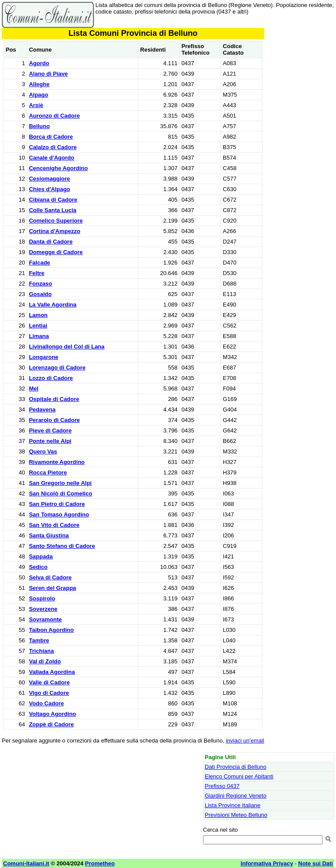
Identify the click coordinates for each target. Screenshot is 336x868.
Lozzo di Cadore (51, 378)
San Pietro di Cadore (57, 504)
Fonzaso (40, 284)
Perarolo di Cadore (54, 420)
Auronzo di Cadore (54, 116)
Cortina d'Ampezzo (54, 231)
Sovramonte (45, 619)
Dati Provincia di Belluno (236, 767)
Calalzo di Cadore (53, 147)
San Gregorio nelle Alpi (60, 483)
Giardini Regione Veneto (236, 796)
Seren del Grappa (52, 588)
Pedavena (42, 410)
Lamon (38, 315)
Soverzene (43, 609)
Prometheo (100, 863)
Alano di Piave (48, 74)
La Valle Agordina (53, 305)
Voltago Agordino (52, 714)
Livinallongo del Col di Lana (67, 347)
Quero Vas (43, 451)
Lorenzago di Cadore (57, 368)
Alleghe (39, 84)
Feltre (37, 273)
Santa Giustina (49, 535)
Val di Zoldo (45, 661)
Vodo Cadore (46, 703)
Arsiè (36, 105)
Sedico (38, 567)
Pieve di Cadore (50, 431)
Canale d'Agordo (52, 158)
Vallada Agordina (52, 672)
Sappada (41, 556)
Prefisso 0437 (222, 786)
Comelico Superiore (56, 221)
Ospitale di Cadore (54, 399)
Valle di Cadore (49, 682)
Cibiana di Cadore (53, 200)
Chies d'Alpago (49, 189)
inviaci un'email (245, 741)
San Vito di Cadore (54, 525)
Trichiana (41, 651)
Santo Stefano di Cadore (62, 546)
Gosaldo (40, 294)
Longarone (44, 357)
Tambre (39, 640)
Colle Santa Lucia (52, 210)
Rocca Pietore (48, 472)
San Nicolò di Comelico (60, 493)
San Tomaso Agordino (59, 514)
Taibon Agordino (51, 630)
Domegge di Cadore (56, 252)
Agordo (39, 63)
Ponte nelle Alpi (50, 441)
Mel (34, 389)
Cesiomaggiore (49, 179)
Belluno (39, 126)
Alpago (38, 95)
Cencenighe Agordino (58, 168)
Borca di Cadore (51, 137)
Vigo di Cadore (49, 693)
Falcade (39, 263)
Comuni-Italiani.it (26, 863)
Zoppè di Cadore (51, 724)
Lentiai (38, 326)
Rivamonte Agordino (57, 462)
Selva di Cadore (50, 577)
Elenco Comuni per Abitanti (239, 776)
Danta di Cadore (51, 242)
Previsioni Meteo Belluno (236, 815)
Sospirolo (42, 598)
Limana (39, 336)
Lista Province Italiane (233, 805)
